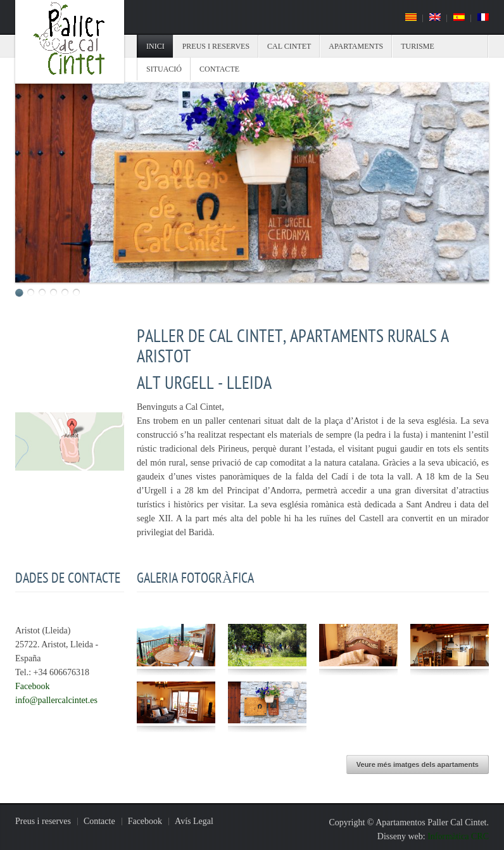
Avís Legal (194, 821)
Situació (164, 69)
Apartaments (356, 46)
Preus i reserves (216, 46)
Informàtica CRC (458, 836)
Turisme (418, 46)
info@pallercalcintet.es (56, 700)
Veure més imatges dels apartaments (418, 764)
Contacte (219, 69)
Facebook (32, 686)
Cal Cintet (289, 46)
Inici (155, 46)
